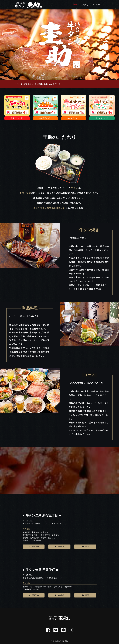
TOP (75, 5)
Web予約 (60, 547)
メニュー (96, 5)
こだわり (85, 5)
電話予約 (34, 547)
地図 (85, 547)
